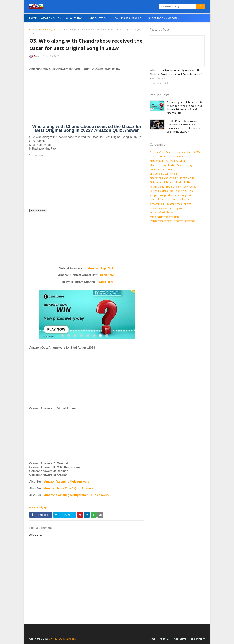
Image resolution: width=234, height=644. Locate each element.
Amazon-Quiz (157, 152)
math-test (170, 199)
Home (32, 30)
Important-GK (177, 156)
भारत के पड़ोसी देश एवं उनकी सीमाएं (164, 217)
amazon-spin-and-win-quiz (164, 178)
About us (165, 639)
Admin (37, 56)
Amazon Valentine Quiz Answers (66, 482)
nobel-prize (183, 199)
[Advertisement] (87, 99)
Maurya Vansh (178, 161)
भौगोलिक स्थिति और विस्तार (161, 221)
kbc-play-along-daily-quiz (163, 195)
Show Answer (38, 210)
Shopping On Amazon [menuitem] (163, 18)
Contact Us (180, 639)
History (164, 156)
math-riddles (157, 199)
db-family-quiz (187, 178)
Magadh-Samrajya (159, 161)
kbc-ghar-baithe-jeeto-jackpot (182, 187)
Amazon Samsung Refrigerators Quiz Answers (76, 495)
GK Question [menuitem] (74, 18)
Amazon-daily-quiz (48, 30)
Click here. (107, 275)
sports (187, 204)
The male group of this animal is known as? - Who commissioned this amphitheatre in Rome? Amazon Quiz (184, 107)
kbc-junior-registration (181, 191)
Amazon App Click (101, 268)
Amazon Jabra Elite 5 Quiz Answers (69, 488)
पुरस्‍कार (180, 208)
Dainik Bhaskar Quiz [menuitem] (128, 18)
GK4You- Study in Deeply (63, 639)
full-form (169, 182)
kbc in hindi (193, 182)
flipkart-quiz (156, 182)
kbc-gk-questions (159, 191)
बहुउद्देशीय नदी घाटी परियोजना (162, 212)
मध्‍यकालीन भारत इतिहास (184, 221)
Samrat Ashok (157, 169)
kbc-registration (186, 195)
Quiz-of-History (184, 165)
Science (170, 169)
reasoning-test (175, 204)
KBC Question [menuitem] (99, 18)
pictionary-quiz (158, 204)
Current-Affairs (195, 152)
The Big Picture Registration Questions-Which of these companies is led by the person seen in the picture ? (184, 126)
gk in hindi (180, 182)
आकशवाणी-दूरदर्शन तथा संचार (162, 208)
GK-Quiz (154, 156)
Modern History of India (162, 165)
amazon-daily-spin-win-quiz (164, 174)
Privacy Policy (197, 639)
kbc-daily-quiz (157, 187)
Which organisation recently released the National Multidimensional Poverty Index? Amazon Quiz (176, 74)
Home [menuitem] (33, 18)
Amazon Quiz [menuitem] (50, 18)
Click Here (106, 282)
